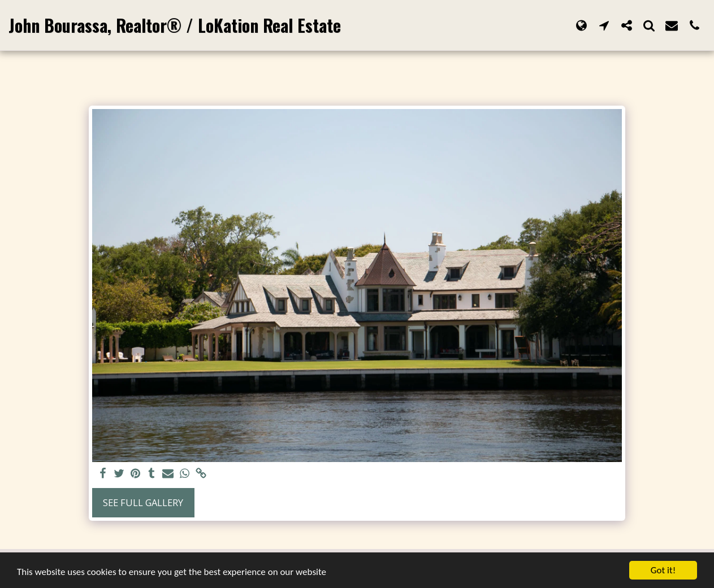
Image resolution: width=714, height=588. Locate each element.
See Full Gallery (143, 502)
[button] (604, 25)
